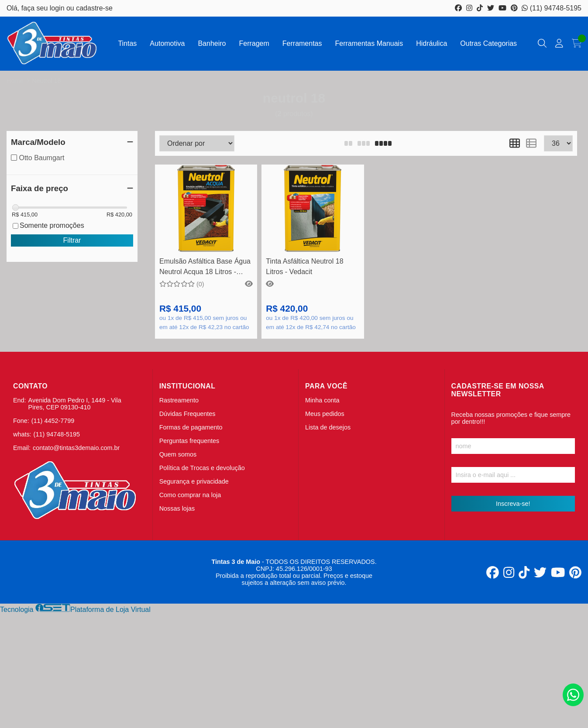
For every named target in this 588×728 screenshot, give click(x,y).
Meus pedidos (325, 414)
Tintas (127, 43)
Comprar (206, 239)
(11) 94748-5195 (552, 8)
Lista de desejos (328, 427)
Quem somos (178, 454)
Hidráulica (432, 43)
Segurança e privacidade (194, 481)
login (58, 8)
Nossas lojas (177, 508)
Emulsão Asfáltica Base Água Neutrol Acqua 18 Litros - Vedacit (205, 268)
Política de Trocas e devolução (202, 468)
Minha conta (322, 400)
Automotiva (167, 43)
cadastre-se (94, 8)
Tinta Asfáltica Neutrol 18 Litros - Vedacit (304, 266)
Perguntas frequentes (189, 441)
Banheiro (212, 43)
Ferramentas (302, 43)
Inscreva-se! (513, 504)
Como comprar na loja (190, 495)
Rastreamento (179, 400)
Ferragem (254, 43)
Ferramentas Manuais (369, 43)
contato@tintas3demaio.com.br (76, 448)
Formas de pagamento (191, 427)
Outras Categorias (488, 43)
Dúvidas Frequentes (187, 414)
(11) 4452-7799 (53, 421)
